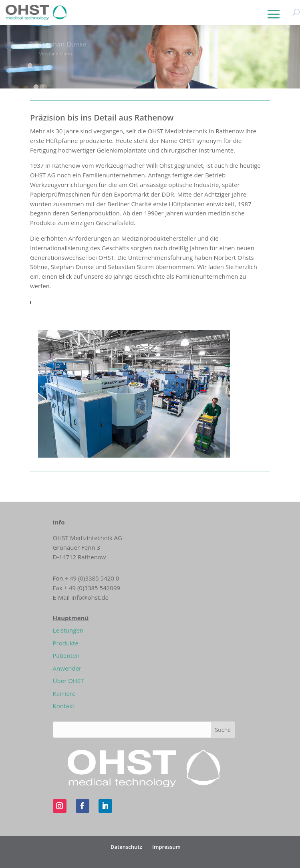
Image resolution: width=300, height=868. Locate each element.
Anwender (67, 668)
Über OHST (68, 681)
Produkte (66, 643)
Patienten (66, 655)
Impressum (166, 847)
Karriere (64, 693)
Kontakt (64, 706)
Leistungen (68, 630)
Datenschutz (126, 847)
